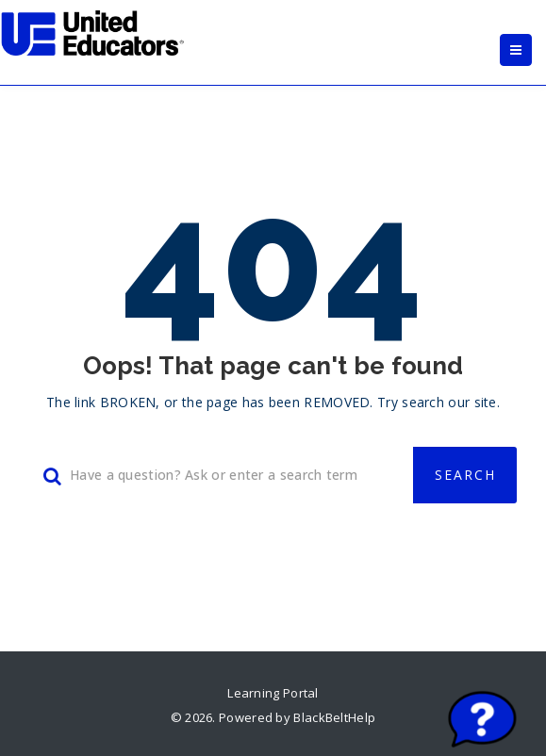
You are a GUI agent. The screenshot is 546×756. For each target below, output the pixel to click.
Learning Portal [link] (273, 693)
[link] (93, 33)
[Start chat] (482, 721)
